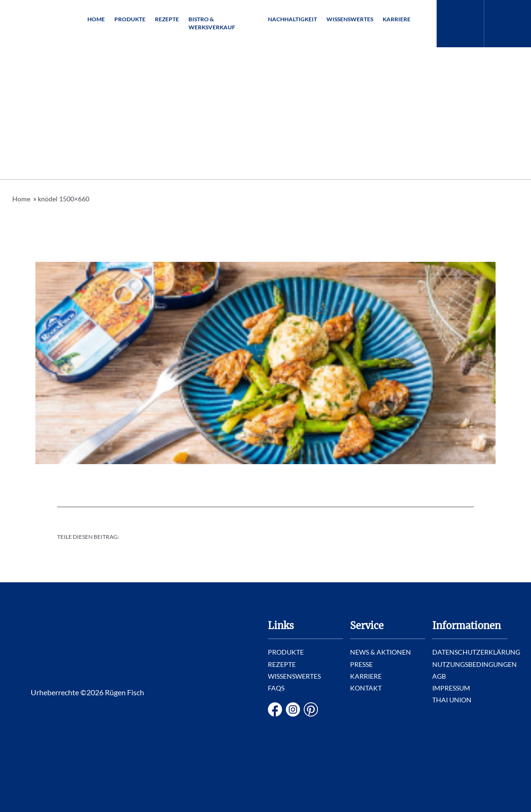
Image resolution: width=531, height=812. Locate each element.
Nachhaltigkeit (292, 19)
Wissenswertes (350, 19)
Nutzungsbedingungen (475, 664)
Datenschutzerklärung (476, 652)
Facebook (275, 709)
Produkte (130, 19)
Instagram (293, 709)
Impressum (451, 688)
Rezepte (167, 19)
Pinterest (311, 709)
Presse (361, 664)
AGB (439, 676)
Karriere (397, 19)
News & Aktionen (381, 652)
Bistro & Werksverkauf (212, 23)
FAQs (276, 688)
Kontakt (366, 688)
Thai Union (452, 700)
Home (96, 19)
